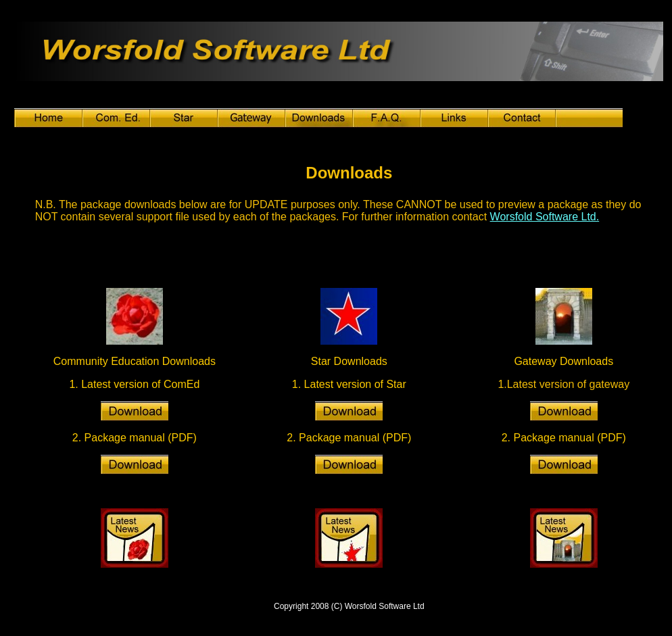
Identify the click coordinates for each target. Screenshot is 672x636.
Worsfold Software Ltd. (545, 217)
